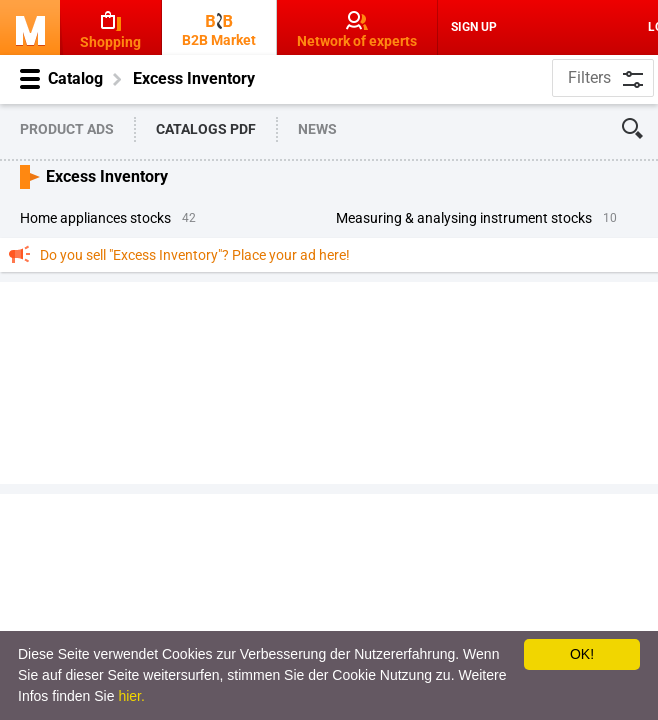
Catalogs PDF (206, 129)
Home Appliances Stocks (95, 218)
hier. (131, 696)
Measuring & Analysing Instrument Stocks (464, 218)
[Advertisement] (329, 382)
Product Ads (67, 129)
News (317, 129)
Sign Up (474, 27)
